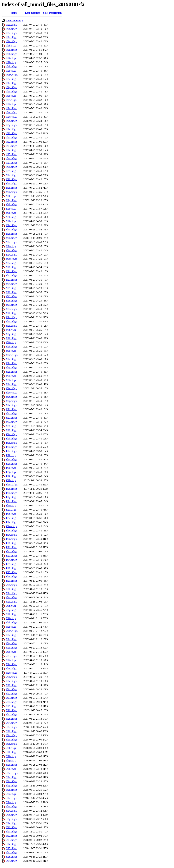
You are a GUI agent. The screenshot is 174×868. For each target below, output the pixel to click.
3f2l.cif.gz (11, 351)
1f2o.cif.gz (11, 83)
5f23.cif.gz (11, 698)
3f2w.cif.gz (11, 393)
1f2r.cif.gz (11, 96)
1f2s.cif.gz (11, 100)
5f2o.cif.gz (11, 639)
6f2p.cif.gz (11, 786)
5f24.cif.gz (11, 702)
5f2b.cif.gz (11, 589)
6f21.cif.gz (11, 832)
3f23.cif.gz (11, 418)
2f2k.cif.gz (11, 217)
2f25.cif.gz (11, 288)
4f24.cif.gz (11, 560)
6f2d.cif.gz (11, 740)
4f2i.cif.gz (11, 468)
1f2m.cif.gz (12, 75)
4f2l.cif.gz (11, 480)
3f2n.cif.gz (11, 359)
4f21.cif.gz (11, 547)
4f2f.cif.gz (11, 455)
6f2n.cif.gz (11, 777)
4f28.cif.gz (11, 577)
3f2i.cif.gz (11, 342)
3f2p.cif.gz (11, 368)
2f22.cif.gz (11, 276)
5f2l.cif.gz (11, 627)
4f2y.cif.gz (11, 535)
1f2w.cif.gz (11, 117)
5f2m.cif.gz (12, 631)
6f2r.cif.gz (11, 794)
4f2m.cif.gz (12, 485)
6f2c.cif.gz (11, 735)
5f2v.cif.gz (11, 669)
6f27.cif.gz (11, 852)
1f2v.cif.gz (11, 112)
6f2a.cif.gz (11, 727)
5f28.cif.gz (11, 719)
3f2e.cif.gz (11, 326)
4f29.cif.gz (11, 581)
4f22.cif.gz (11, 551)
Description (55, 13)
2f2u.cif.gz (11, 250)
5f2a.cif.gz (11, 585)
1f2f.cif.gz (11, 46)
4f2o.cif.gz (11, 493)
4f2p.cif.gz (11, 497)
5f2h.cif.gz (11, 614)
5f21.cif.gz (11, 689)
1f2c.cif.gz (11, 33)
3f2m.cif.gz (12, 355)
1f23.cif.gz (11, 146)
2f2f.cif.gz (11, 196)
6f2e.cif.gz (11, 744)
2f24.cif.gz (11, 284)
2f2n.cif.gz (11, 225)
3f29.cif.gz (11, 430)
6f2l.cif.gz (11, 769)
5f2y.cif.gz (11, 677)
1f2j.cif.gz (11, 62)
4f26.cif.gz (11, 568)
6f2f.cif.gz (11, 748)
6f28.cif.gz (11, 857)
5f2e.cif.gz (11, 602)
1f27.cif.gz (11, 163)
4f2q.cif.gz (11, 501)
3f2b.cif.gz (11, 313)
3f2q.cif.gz (11, 372)
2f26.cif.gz (11, 292)
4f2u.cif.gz (11, 518)
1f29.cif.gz (11, 171)
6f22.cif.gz (11, 836)
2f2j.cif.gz (11, 213)
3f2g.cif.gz (11, 334)
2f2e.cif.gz (11, 192)
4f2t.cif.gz (11, 514)
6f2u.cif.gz (11, 806)
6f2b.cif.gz (11, 731)
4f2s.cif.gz (11, 510)
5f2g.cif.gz (11, 610)
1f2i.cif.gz (11, 58)
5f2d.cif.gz (11, 597)
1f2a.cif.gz (11, 25)
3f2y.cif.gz (11, 401)
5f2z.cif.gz (11, 681)
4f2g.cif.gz (11, 459)
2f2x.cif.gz (11, 263)
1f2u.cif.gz (11, 108)
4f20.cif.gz (11, 543)
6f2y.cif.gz (11, 819)
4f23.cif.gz (11, 556)
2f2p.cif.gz (11, 234)
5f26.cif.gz (11, 710)
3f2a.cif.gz (11, 309)
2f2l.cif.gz (11, 221)
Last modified (33, 13)
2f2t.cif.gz (11, 246)
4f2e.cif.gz (11, 451)
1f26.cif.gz (11, 158)
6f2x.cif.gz (11, 815)
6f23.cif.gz (11, 840)
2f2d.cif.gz (11, 188)
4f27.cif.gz (11, 572)
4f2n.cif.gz (11, 489)
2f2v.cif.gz (11, 255)
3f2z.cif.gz (11, 405)
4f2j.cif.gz (11, 472)
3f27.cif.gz (11, 422)
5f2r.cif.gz (11, 652)
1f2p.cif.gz (11, 87)
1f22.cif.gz (11, 142)
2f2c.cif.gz (11, 184)
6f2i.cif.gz (11, 756)
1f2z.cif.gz (11, 129)
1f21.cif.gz (11, 138)
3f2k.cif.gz (11, 347)
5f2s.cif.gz (11, 656)
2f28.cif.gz (11, 301)
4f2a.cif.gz (11, 434)
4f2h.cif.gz (11, 464)
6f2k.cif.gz (11, 765)
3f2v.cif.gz (11, 388)
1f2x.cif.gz (11, 121)
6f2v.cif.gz (11, 811)
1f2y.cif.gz (11, 125)
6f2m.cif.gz (12, 773)
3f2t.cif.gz (11, 380)
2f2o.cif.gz (11, 230)
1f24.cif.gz (11, 150)
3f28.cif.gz (11, 426)
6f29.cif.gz (11, 861)
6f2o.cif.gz (11, 781)
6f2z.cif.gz (11, 823)
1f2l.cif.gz (11, 71)
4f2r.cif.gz (11, 505)
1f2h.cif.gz (11, 54)
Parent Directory (14, 21)
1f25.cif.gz (11, 154)
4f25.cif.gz (11, 564)
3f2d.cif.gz (11, 322)
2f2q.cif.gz (11, 238)
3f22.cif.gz (11, 413)
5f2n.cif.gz (11, 635)
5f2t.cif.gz (11, 660)
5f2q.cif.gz (11, 648)
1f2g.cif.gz (11, 50)
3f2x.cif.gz (11, 397)
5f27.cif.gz (11, 715)
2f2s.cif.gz (11, 242)
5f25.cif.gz (11, 706)
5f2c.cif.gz (11, 593)
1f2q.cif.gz (11, 92)
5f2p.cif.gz (11, 643)
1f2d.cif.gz (11, 37)
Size (45, 13)
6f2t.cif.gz (11, 802)
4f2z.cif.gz (11, 539)
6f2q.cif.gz (11, 790)
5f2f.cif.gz (11, 606)
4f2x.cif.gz (11, 531)
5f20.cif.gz (11, 685)
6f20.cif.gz (11, 827)
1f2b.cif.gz (11, 29)
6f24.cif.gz (11, 844)
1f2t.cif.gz (11, 104)
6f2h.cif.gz (11, 752)
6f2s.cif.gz (11, 798)
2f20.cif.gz (11, 267)
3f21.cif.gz (11, 409)
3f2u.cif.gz (11, 384)
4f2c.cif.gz (11, 443)
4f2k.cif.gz (11, 476)
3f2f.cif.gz (11, 330)
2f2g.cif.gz (11, 200)
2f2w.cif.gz (11, 259)
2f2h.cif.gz (11, 204)
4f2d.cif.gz (11, 447)
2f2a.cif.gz (11, 175)
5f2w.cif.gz (11, 673)
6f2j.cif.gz (11, 761)
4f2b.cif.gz (11, 439)
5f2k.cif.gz (11, 623)
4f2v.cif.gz (11, 522)
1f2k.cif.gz (11, 66)
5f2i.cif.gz (11, 618)
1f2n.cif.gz (11, 79)
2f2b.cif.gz (11, 179)
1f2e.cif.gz (11, 41)
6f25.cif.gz (11, 848)
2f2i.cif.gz (11, 209)
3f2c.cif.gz (11, 317)
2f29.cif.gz (11, 305)
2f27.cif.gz (11, 296)
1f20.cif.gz (11, 133)
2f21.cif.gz (11, 271)
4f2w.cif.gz (11, 526)
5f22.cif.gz (11, 694)
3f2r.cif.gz (11, 376)
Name (14, 13)
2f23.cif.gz (11, 280)
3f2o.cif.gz (11, 363)
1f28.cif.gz (11, 167)
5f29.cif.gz (11, 723)
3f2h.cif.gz (11, 338)
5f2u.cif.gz (11, 664)
